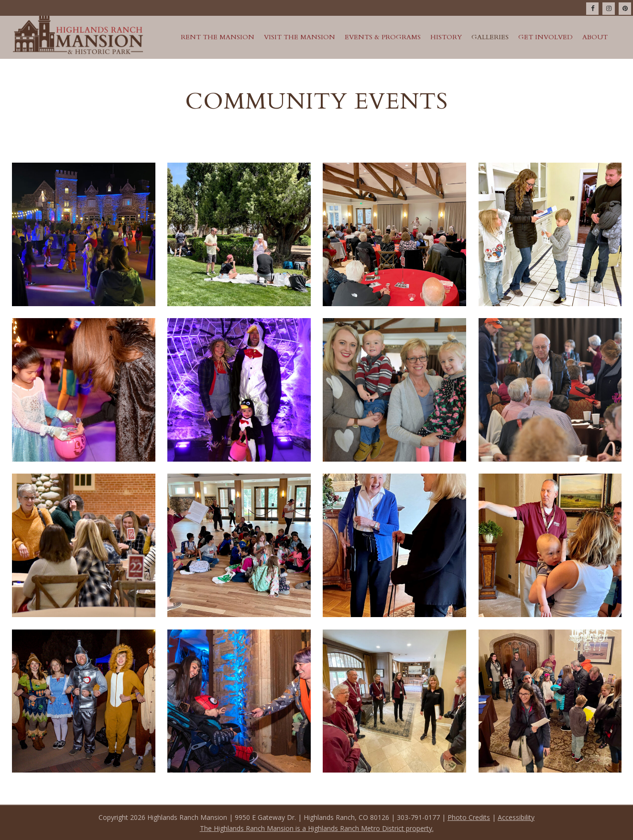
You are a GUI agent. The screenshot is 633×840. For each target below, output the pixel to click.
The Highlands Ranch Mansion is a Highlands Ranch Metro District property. (317, 828)
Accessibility (516, 817)
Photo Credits (469, 817)
